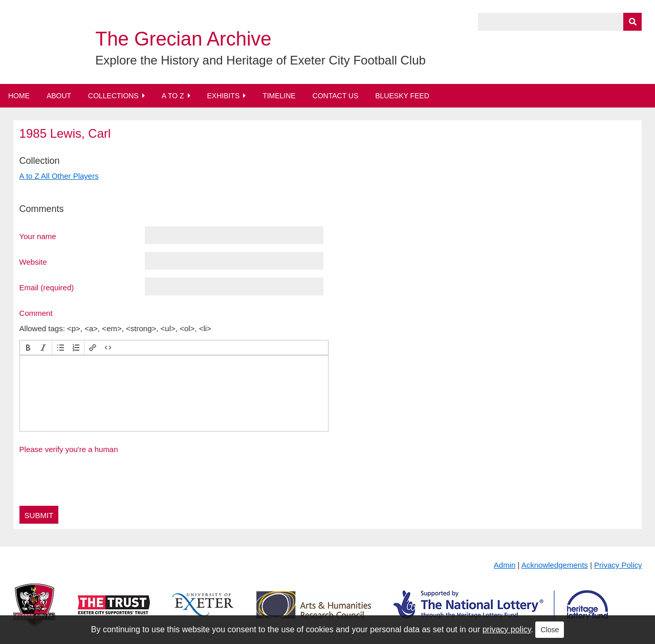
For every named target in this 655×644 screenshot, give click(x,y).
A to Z (173, 96)
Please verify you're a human (69, 449)
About (59, 96)
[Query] (560, 22)
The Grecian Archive (183, 39)
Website (33, 262)
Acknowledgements (555, 565)
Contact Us (336, 96)
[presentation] (28, 348)
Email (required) (47, 287)
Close (550, 630)
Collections (113, 96)
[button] (28, 348)
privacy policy (507, 629)
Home (19, 96)
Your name (38, 236)
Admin (505, 565)
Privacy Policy (618, 565)
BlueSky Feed (402, 96)
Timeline (279, 96)
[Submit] (632, 22)
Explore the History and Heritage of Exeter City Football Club (260, 60)
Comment (36, 313)
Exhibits (223, 96)
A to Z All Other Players (59, 176)
